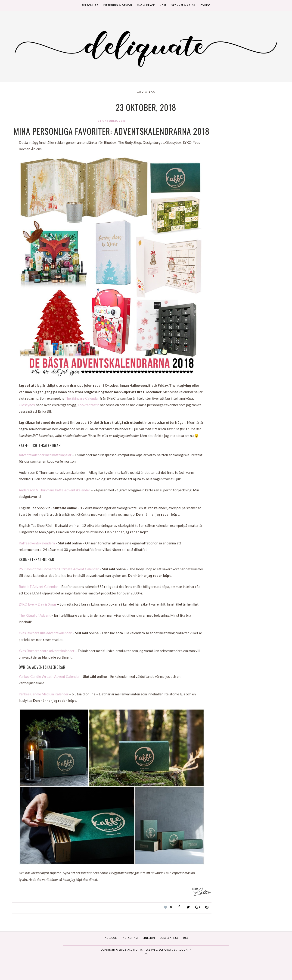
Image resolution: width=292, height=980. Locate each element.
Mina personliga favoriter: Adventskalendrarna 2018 (112, 131)
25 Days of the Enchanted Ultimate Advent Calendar (59, 569)
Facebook (110, 938)
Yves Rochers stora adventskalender (47, 651)
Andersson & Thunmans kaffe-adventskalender (54, 490)
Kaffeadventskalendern (37, 543)
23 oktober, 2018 (112, 121)
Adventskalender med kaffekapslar (45, 455)
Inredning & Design (118, 5)
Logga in (185, 950)
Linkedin (149, 938)
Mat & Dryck (146, 5)
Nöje (163, 5)
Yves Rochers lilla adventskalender (45, 633)
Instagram (130, 938)
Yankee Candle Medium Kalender (44, 694)
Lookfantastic (89, 405)
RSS (186, 938)
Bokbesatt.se (169, 938)
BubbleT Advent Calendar (38, 587)
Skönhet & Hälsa (183, 5)
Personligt (90, 5)
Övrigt (206, 5)
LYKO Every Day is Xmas (38, 604)
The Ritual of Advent (35, 615)
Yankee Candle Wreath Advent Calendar (49, 676)
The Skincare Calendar (82, 398)
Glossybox (27, 405)
